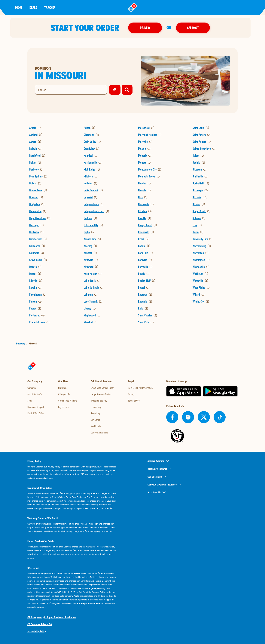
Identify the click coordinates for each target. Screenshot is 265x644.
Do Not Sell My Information (140, 388)
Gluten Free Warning (68, 401)
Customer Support (36, 407)
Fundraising (96, 407)
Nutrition (62, 388)
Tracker (50, 7)
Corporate (32, 388)
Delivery (147, 28)
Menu (18, 7)
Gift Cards (95, 420)
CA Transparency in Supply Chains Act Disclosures (52, 617)
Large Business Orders (101, 394)
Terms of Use (134, 401)
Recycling (95, 413)
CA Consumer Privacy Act (40, 624)
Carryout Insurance (99, 433)
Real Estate (96, 426)
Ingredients (63, 407)
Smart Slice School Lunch (102, 388)
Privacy (131, 394)
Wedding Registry (99, 401)
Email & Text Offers (36, 413)
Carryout (195, 28)
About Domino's (35, 394)
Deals (33, 7)
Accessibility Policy (37, 631)
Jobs (30, 401)
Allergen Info (64, 394)
